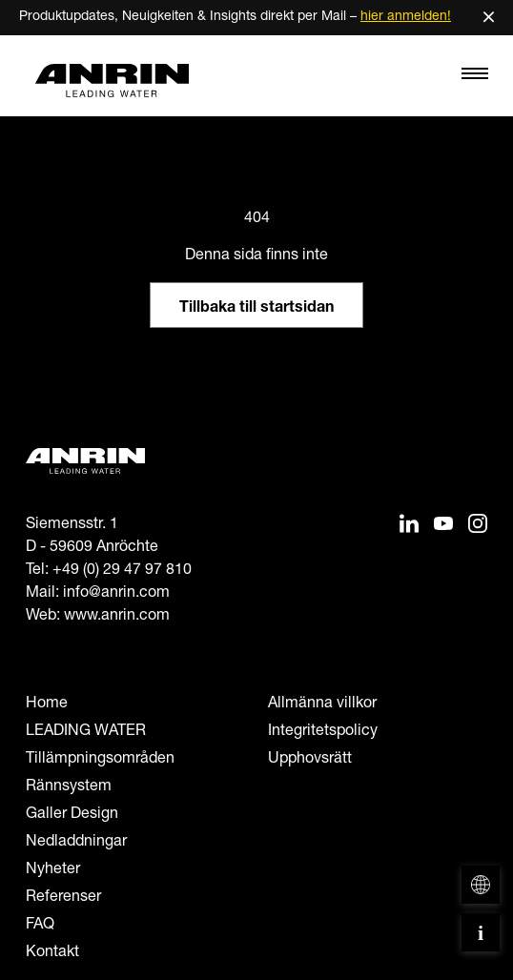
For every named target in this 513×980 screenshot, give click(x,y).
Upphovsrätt (310, 760)
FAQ (40, 926)
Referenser (63, 898)
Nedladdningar (76, 843)
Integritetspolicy (323, 732)
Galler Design (72, 815)
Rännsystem (69, 787)
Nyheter (53, 870)
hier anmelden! (406, 17)
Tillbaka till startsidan (256, 309)
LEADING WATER (86, 732)
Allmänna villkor (322, 704)
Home (47, 704)
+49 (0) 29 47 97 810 (122, 571)
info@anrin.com (116, 594)
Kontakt (52, 953)
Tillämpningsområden (100, 760)
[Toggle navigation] (475, 78)
